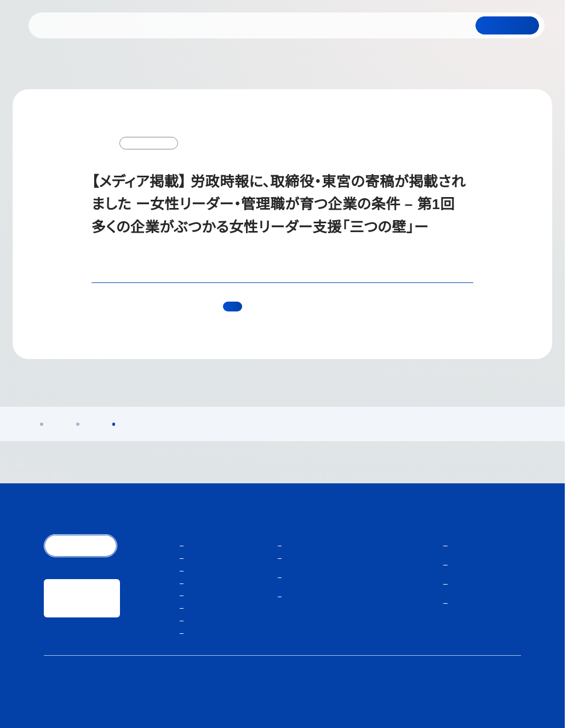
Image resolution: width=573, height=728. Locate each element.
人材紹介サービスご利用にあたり (438, 692)
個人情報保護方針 (365, 692)
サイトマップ (505, 692)
